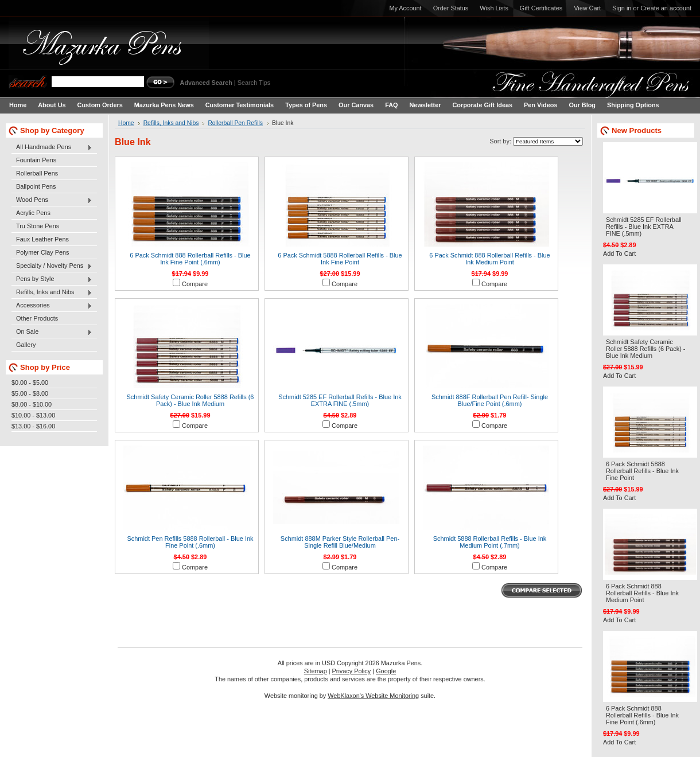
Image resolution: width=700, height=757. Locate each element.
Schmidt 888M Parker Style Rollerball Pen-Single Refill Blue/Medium (340, 542)
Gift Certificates (541, 8)
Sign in (622, 8)
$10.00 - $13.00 (33, 415)
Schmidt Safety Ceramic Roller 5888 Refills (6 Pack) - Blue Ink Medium (190, 400)
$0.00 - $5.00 (30, 383)
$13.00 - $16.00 (33, 426)
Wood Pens (52, 200)
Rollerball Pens (37, 173)
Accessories (52, 306)
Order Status (451, 8)
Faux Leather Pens (42, 239)
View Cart (587, 8)
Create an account (666, 8)
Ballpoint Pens (36, 186)
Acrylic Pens (33, 213)
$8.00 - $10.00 (32, 404)
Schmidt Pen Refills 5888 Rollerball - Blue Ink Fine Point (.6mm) (190, 542)
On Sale (52, 332)
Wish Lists (494, 8)
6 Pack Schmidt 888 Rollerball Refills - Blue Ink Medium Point (489, 259)
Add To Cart (619, 253)
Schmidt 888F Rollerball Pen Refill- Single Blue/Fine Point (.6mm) (490, 400)
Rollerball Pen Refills (235, 123)
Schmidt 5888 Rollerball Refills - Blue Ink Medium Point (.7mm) (490, 542)
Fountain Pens (36, 160)
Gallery (26, 345)
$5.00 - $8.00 (30, 393)
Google (386, 671)
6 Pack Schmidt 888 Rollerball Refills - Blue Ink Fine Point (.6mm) (190, 259)
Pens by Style (52, 279)
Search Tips (254, 83)
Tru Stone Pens (38, 226)
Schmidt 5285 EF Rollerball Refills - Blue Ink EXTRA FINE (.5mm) (340, 400)
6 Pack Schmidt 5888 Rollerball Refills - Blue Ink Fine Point (340, 259)
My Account (405, 8)
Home (126, 123)
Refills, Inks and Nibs (52, 292)
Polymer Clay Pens (42, 252)
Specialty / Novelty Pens (52, 266)
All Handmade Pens (52, 147)
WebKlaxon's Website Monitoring (373, 696)
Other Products (37, 318)
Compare (195, 284)
